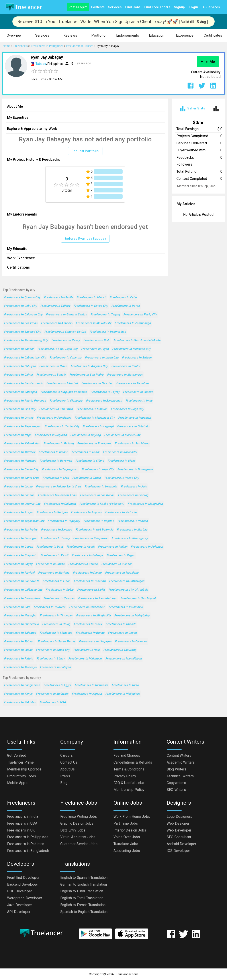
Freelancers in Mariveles (21, 530)
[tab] (192, 109)
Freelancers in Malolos (92, 409)
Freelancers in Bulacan (117, 564)
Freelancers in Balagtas (20, 633)
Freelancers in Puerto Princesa (25, 401)
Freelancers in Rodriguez (94, 444)
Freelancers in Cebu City (20, 306)
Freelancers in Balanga (87, 555)
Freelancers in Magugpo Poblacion (64, 392)
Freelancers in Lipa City (20, 409)
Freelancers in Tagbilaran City (24, 521)
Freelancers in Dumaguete (135, 470)
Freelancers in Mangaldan (145, 504)
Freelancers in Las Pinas (21, 323)
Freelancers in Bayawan (56, 461)
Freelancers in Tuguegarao (60, 470)
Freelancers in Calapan (59, 599)
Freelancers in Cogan (122, 633)
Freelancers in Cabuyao (20, 366)
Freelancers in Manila (59, 298)
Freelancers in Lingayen (95, 642)
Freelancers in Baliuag (59, 444)
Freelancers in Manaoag (56, 633)
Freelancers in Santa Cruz (22, 478)
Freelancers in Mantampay (125, 375)
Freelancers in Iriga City (98, 470)
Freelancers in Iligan (95, 349)
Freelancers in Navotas (97, 383)
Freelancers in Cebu (123, 298)
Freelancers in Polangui (147, 547)
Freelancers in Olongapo (66, 401)
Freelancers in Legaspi (98, 427)
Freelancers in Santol (126, 366)
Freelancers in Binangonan (104, 401)
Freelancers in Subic (60, 590)
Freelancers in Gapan (18, 547)
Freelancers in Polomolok (126, 607)
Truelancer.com (127, 974)
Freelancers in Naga (18, 435)
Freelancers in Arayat (19, 512)
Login (194, 7)
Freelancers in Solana (83, 564)
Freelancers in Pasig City (140, 315)
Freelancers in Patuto (19, 659)
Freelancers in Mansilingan (124, 659)
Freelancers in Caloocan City (23, 315)
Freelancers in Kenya (18, 694)
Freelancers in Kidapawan (91, 538)
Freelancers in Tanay (88, 624)
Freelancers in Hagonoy (20, 461)
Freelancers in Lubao (18, 650)
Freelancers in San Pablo (56, 409)
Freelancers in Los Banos (97, 495)
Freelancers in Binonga (57, 530)
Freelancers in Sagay (18, 564)
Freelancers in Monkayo (20, 667)
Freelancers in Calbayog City (23, 590)
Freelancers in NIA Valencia (94, 530)
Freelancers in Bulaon (53, 452)
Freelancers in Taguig (105, 315)
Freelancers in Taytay (105, 392)
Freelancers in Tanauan (90, 581)
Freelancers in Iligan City (102, 358)
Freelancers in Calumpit (60, 504)
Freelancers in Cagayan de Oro (65, 332)
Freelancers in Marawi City (122, 435)
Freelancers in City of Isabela (128, 590)
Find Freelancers (157, 7)
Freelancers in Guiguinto (21, 555)
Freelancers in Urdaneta (101, 487)
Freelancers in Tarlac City (62, 427)
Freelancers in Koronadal (120, 452)
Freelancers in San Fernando (23, 383)
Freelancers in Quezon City (22, 298)
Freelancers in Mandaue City (131, 349)
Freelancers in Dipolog (133, 495)
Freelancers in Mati (56, 478)
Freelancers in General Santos (66, 315)
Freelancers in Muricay (20, 452)
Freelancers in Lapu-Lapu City (58, 349)
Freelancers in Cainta (18, 375)
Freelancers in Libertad (62, 383)
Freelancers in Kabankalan (22, 444)
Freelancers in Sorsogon (21, 538)
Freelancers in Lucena (138, 392)
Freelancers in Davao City (91, 306)
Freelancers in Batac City (53, 650)
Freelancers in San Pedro (86, 375)
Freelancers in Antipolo (57, 323)
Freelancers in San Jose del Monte (137, 340)
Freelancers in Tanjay (55, 538)
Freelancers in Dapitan (99, 521)
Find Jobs (133, 7)
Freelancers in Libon (56, 581)
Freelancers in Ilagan (121, 555)
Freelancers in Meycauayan (23, 427)
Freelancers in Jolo (134, 487)
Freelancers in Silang (90, 461)
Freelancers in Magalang (122, 573)
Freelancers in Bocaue (19, 495)
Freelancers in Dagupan (51, 435)
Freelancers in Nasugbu (20, 616)
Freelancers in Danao (87, 573)
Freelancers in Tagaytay (64, 521)
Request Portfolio (85, 151)
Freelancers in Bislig (91, 590)
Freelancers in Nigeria (87, 694)
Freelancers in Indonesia (91, 685)
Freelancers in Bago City (127, 409)
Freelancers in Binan (53, 366)
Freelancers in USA (53, 702)
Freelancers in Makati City (93, 323)
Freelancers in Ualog (56, 624)
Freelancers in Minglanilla (93, 616)
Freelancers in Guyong (85, 435)
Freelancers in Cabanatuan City (25, 358)
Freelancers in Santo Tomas (57, 642)
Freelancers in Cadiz (85, 452)
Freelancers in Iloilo (97, 340)
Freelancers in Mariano (54, 573)
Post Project (78, 7)
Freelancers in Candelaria (21, 624)
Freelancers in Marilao (132, 530)
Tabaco (41, 64)
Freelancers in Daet (50, 547)
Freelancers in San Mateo (132, 444)
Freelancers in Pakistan (20, 702)
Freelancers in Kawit (54, 555)
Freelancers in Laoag (18, 487)
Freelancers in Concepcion (87, 607)
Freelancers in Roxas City (122, 478)
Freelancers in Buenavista (22, 581)
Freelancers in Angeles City (89, 366)
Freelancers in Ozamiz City (22, 504)
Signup (179, 7)
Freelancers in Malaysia (52, 694)
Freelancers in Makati (91, 298)
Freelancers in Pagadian (135, 418)
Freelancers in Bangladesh (22, 685)
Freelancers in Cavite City (21, 470)
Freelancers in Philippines (123, 694)
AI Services (211, 7)
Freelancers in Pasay (66, 340)
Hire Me (208, 62)
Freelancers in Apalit (81, 547)
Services (115, 7)
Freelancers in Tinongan (56, 616)
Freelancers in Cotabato (133, 427)
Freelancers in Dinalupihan (22, 599)
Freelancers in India (125, 685)
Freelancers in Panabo (133, 521)
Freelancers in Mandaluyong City (26, 340)
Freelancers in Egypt (57, 685)
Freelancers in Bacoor (19, 349)
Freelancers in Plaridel (19, 573)
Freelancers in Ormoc (19, 418)
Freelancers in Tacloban (132, 383)
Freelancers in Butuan (137, 358)
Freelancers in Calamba (65, 358)
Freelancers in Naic (87, 650)
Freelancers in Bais (17, 607)
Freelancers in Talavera (50, 607)
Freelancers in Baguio (51, 375)
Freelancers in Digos (121, 461)
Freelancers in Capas (50, 564)
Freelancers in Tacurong (120, 650)
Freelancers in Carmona (131, 642)
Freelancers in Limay (51, 659)
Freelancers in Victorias (121, 512)
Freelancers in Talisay (55, 306)
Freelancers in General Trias (57, 495)
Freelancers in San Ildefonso (97, 599)
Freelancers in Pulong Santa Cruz (58, 487)
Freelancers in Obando (121, 624)
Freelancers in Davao (125, 306)
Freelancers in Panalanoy (54, 418)
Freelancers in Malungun (85, 659)
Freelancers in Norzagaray (130, 538)
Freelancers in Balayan (55, 667)
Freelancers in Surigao (52, 512)
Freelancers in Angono (86, 512)
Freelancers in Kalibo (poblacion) (102, 504)
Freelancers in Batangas (21, 392)
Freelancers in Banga (90, 633)
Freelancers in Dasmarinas (108, 332)
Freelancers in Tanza (86, 478)
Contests (98, 7)
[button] (14, 36)
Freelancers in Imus (139, 401)
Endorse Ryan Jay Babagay (85, 239)
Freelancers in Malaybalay (132, 616)
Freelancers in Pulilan (113, 547)
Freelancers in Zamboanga (133, 323)
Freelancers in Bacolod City (22, 332)
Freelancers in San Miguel (138, 599)
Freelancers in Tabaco (19, 642)
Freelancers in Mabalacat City (95, 418)
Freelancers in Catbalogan (127, 581)
